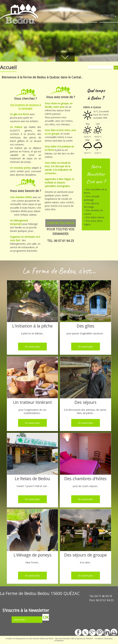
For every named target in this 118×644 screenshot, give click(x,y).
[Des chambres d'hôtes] (85, 454)
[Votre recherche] (100, 68)
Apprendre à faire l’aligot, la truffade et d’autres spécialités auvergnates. (59, 183)
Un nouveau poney (21, 168)
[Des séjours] (85, 378)
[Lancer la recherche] (116, 68)
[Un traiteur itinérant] (33, 378)
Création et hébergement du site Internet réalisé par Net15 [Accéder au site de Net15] (29, 639)
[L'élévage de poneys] (33, 531)
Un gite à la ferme (20, 114)
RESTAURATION (86, 16)
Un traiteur (17, 127)
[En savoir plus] (32, 347)
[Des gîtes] (85, 302)
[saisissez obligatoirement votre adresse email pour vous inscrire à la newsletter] (27, 620)
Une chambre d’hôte (21, 197)
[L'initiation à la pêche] (33, 302)
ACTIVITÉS (108, 16)
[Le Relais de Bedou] (33, 454)
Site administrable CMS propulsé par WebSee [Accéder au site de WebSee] (74, 639)
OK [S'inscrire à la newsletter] (46, 617)
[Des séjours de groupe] (85, 531)
